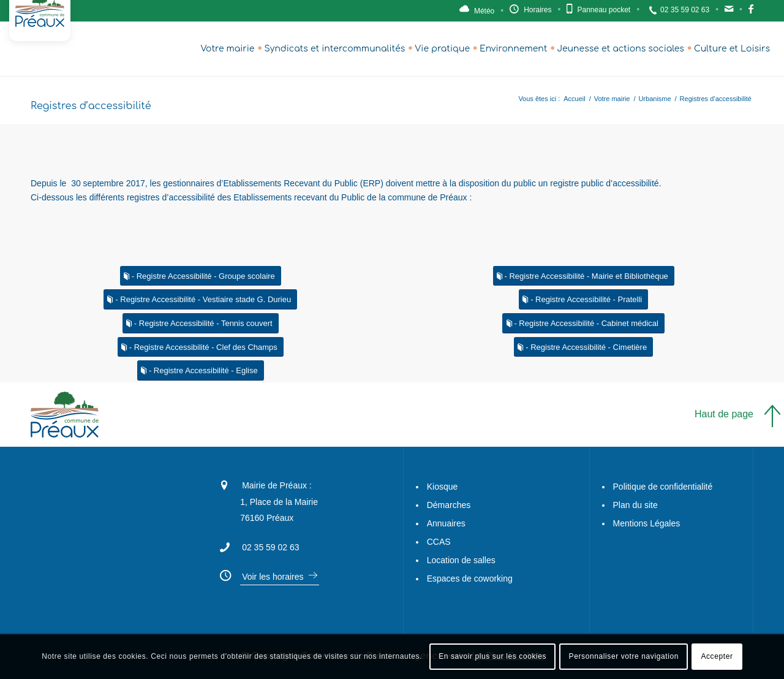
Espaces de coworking (470, 578)
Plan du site (635, 505)
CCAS (439, 542)
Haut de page (724, 414)
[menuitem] (227, 49)
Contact (729, 12)
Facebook (751, 12)
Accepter (717, 656)
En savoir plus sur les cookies (492, 656)
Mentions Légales (647, 523)
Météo (484, 11)
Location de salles (461, 560)
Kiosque (443, 487)
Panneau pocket (604, 10)
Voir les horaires (273, 577)
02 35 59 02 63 (685, 10)
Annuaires (446, 523)
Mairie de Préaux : (277, 485)
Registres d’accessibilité (91, 106)
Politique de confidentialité (663, 487)
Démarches (449, 505)
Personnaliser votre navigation (624, 656)
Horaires (537, 10)
